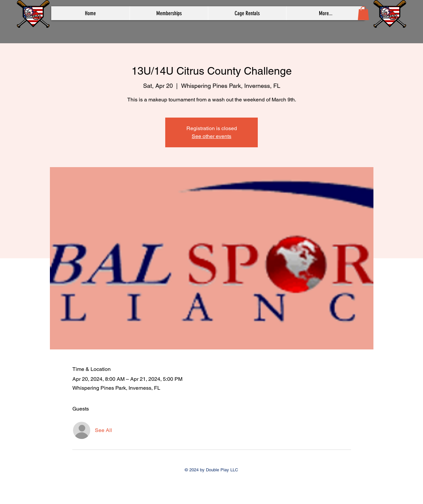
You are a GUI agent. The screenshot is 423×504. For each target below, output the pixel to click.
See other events (211, 136)
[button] (363, 13)
